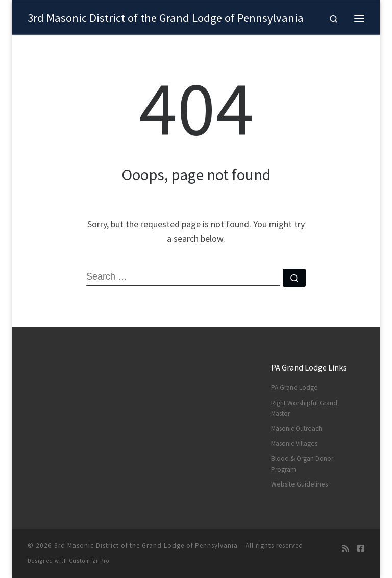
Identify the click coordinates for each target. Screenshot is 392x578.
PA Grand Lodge (295, 388)
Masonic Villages (294, 443)
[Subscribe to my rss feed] (346, 549)
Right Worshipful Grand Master (304, 408)
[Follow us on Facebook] (361, 549)
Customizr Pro (89, 561)
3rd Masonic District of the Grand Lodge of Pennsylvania (146, 546)
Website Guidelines (299, 484)
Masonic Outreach (297, 429)
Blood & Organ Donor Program (302, 464)
